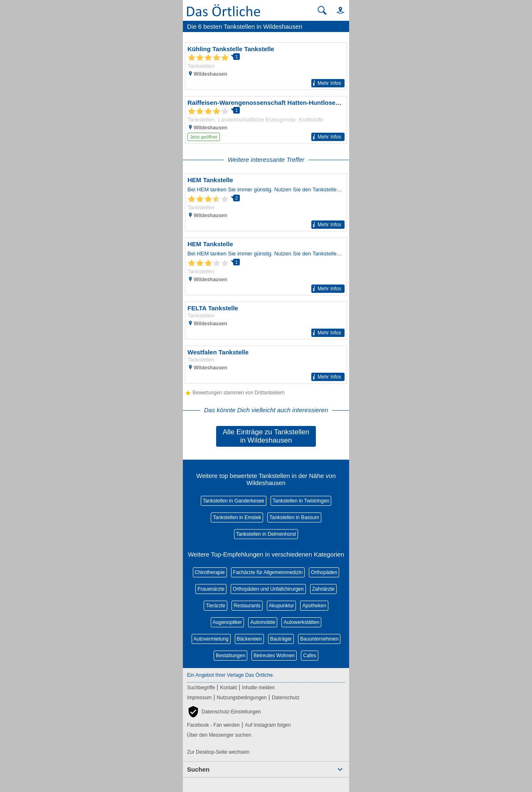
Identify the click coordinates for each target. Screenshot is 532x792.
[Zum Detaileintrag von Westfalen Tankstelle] (266, 365)
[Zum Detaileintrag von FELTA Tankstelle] (266, 321)
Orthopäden (324, 572)
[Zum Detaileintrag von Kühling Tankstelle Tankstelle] (266, 66)
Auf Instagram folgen (268, 725)
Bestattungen (230, 656)
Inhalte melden (258, 688)
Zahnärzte (323, 589)
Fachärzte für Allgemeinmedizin (268, 572)
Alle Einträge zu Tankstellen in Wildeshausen (266, 436)
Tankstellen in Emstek (237, 517)
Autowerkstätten (301, 622)
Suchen (198, 769)
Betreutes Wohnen (274, 656)
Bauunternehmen (319, 639)
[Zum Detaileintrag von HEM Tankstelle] (266, 202)
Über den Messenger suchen (219, 735)
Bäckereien (249, 639)
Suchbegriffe (201, 688)
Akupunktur (282, 606)
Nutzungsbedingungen (242, 698)
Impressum (199, 698)
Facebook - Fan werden (213, 725)
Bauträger (281, 639)
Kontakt (228, 688)
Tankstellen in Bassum (294, 517)
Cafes (309, 656)
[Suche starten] (322, 10)
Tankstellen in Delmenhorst (266, 534)
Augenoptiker (228, 622)
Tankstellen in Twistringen (301, 501)
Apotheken (314, 606)
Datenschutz (286, 698)
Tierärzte (216, 606)
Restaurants (247, 606)
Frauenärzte (211, 589)
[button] (337, 10)
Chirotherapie (210, 572)
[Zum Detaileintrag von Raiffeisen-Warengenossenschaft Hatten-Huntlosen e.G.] (266, 120)
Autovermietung (211, 639)
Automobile (263, 622)
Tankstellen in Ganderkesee (234, 501)
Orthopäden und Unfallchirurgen (268, 589)
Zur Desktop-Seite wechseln (218, 752)
